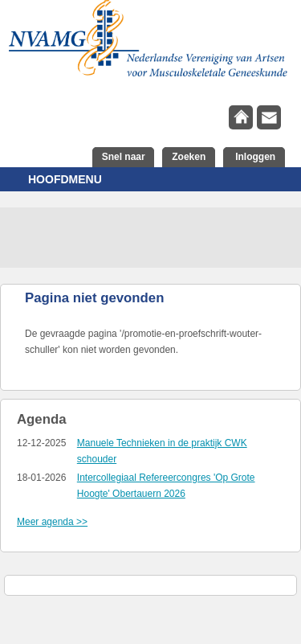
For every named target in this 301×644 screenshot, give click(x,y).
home (241, 117)
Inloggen (254, 157)
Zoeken (189, 157)
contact (269, 117)
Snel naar (124, 157)
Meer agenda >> (52, 522)
